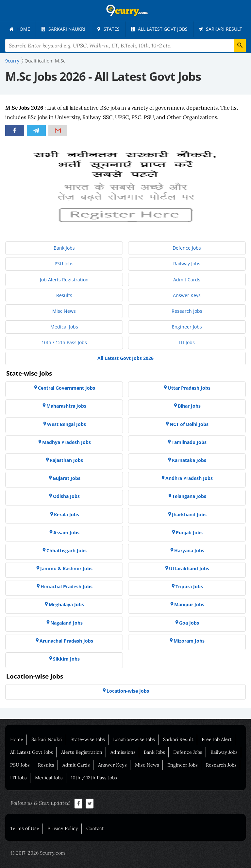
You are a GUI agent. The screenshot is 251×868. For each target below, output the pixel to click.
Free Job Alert (217, 739)
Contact (95, 828)
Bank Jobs (154, 752)
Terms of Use (25, 828)
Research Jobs (221, 765)
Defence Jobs (188, 752)
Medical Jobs (49, 778)
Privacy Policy (63, 828)
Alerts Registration (82, 752)
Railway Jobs (224, 752)
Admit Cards (76, 765)
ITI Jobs (18, 778)
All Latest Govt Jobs (32, 752)
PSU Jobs (20, 765)
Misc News (147, 765)
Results (46, 765)
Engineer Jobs (183, 765)
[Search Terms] (125, 45)
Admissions (123, 752)
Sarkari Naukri (47, 739)
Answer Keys (112, 765)
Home (17, 739)
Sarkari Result (178, 739)
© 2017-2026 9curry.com (38, 853)
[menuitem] (20, 29)
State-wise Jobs (88, 739)
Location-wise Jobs (134, 739)
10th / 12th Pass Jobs (94, 778)
